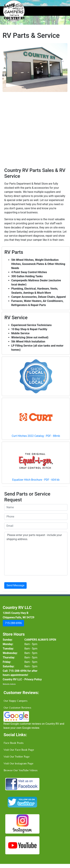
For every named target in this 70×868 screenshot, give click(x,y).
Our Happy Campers (16, 701)
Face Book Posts (14, 743)
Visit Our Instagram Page (18, 764)
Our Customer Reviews (17, 708)
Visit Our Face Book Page (19, 750)
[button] (7, 103)
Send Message (15, 585)
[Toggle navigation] (62, 11)
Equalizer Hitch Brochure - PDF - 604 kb (36, 480)
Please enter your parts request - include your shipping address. (36, 554)
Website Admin (9, 684)
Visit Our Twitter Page (17, 757)
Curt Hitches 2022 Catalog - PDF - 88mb (36, 436)
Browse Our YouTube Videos (21, 770)
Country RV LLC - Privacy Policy (22, 679)
